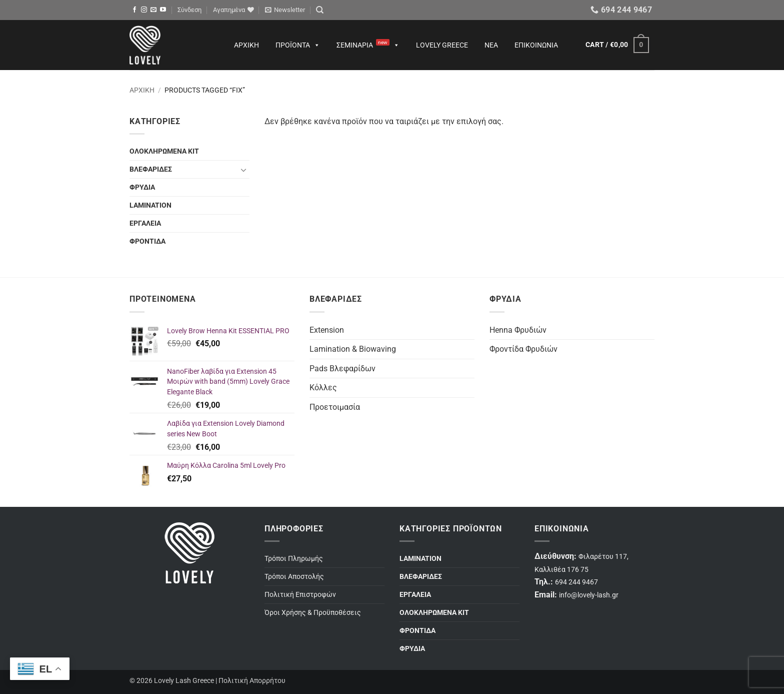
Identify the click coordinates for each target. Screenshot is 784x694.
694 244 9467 (576, 582)
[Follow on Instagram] (144, 10)
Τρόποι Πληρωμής (294, 559)
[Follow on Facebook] (134, 10)
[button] (189, 10)
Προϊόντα (298, 45)
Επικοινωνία (536, 45)
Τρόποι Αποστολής (294, 577)
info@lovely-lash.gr (589, 595)
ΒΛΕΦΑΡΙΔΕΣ (151, 169)
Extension (327, 330)
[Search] (320, 10)
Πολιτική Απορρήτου (252, 681)
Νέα (491, 45)
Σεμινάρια (368, 45)
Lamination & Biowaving (353, 349)
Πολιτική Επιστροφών (300, 595)
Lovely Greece (442, 45)
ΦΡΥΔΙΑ (142, 187)
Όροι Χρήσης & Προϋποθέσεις (313, 613)
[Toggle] (243, 170)
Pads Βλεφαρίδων (342, 369)
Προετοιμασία (335, 407)
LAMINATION (150, 205)
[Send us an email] (153, 10)
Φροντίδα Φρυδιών (523, 349)
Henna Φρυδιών (518, 330)
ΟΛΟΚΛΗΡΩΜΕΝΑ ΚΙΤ (164, 151)
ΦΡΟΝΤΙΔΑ (147, 241)
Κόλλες (323, 388)
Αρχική (246, 45)
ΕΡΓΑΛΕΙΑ (145, 223)
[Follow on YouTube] (163, 10)
